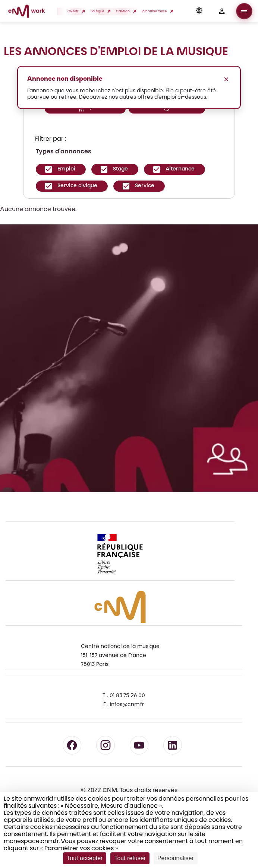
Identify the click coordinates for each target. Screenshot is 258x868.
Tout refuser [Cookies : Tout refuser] (130, 858)
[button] (199, 11)
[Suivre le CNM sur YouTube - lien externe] (139, 745)
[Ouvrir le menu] (244, 11)
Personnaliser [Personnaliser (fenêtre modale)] (176, 858)
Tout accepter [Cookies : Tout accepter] (85, 858)
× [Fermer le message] (226, 79)
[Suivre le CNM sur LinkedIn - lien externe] (173, 745)
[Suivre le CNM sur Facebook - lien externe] (72, 745)
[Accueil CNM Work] (27, 12)
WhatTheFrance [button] (156, 11)
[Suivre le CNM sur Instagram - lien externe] (106, 745)
